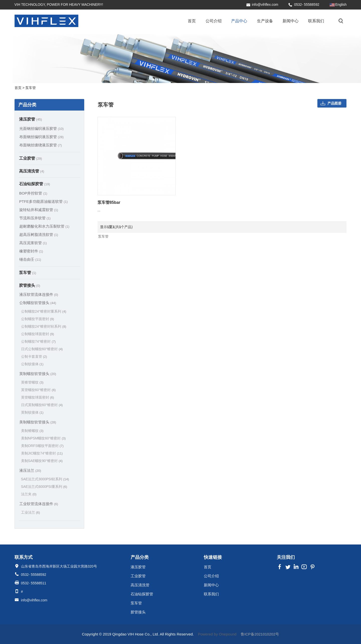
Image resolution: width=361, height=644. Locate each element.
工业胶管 (31, 158)
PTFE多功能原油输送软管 (43, 201)
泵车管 (28, 272)
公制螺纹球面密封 (38, 334)
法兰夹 (29, 494)
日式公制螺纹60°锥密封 (42, 349)
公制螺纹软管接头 (38, 303)
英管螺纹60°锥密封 (38, 390)
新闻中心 (291, 21)
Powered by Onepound (217, 634)
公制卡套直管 (34, 357)
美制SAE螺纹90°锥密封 (42, 461)
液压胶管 (31, 119)
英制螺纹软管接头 (38, 374)
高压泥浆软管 (33, 243)
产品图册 (334, 103)
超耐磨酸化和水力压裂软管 (44, 226)
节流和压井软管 (35, 218)
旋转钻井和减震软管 (39, 210)
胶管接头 (30, 285)
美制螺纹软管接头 (38, 422)
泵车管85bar (109, 202)
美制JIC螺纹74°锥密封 (42, 453)
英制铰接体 (32, 412)
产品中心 (239, 21)
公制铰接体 (32, 364)
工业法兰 (31, 513)
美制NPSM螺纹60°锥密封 (43, 438)
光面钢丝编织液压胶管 (41, 128)
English (341, 5)
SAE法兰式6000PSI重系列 (44, 487)
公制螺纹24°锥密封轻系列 (44, 327)
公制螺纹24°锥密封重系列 (44, 311)
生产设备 (265, 21)
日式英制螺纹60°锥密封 (42, 405)
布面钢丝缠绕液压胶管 (41, 145)
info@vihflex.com (265, 5)
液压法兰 (30, 470)
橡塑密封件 (31, 251)
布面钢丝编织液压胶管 (41, 137)
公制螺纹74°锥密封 (38, 342)
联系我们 (316, 21)
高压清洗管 (32, 171)
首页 (192, 21)
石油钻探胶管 (35, 184)
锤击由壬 (30, 259)
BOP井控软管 (33, 193)
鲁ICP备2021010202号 (260, 634)
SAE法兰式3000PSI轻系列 (45, 479)
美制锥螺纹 (32, 431)
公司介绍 (214, 21)
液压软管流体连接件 (39, 294)
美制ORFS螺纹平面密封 (42, 446)
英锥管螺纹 (32, 382)
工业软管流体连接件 (39, 504)
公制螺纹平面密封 (38, 319)
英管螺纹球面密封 (38, 397)
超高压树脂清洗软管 (39, 235)
